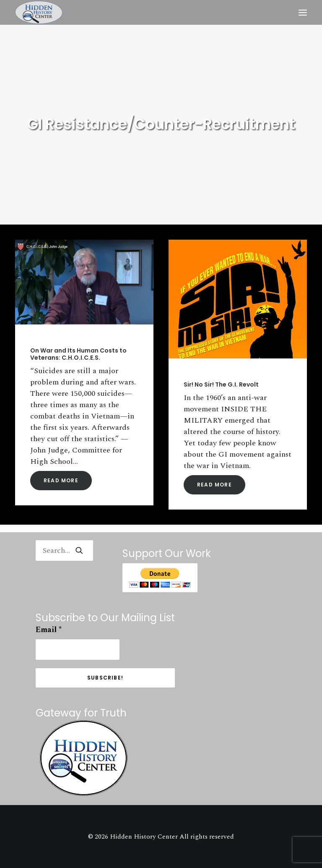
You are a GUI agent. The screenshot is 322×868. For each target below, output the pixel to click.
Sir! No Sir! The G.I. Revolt (221, 384)
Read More (61, 480)
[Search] (64, 550)
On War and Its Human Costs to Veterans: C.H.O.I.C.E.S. (78, 354)
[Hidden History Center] (39, 12)
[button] (303, 12)
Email (49, 630)
